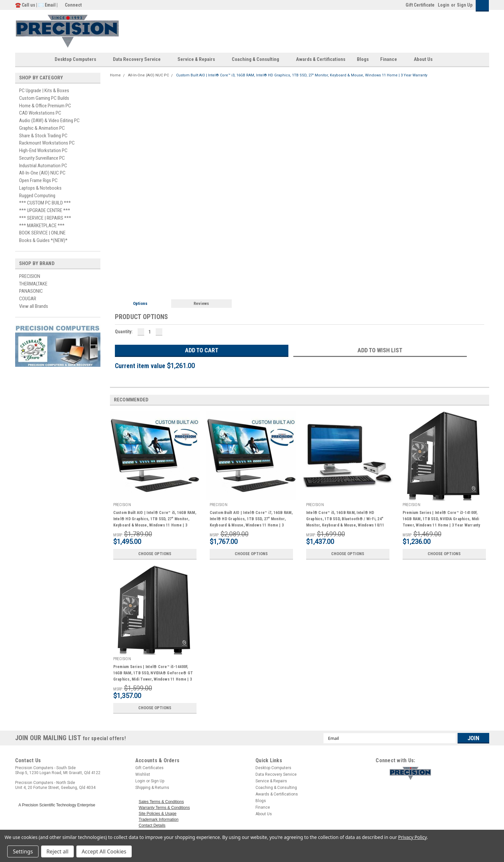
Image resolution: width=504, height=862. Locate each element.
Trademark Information (159, 820)
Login (444, 5)
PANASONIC (31, 291)
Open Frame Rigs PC (38, 180)
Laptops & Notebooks (40, 188)
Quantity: (124, 332)
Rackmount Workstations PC (47, 143)
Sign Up (465, 5)
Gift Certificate (420, 5)
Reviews (201, 303)
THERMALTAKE (33, 284)
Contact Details (152, 825)
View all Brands (34, 306)
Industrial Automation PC (43, 166)
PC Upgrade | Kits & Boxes (44, 91)
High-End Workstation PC (43, 150)
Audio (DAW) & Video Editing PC (49, 121)
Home (115, 75)
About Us (426, 60)
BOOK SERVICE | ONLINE (42, 233)
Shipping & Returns (152, 788)
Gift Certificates (149, 768)
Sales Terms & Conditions (161, 802)
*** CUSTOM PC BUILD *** (45, 203)
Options (140, 303)
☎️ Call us (26, 5)
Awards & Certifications (321, 59)
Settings (23, 851)
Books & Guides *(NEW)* (43, 240)
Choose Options (155, 554)
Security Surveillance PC (42, 158)
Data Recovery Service (139, 60)
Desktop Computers (78, 60)
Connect (73, 5)
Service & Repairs (199, 60)
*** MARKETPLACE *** (42, 226)
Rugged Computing (37, 196)
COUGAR (28, 299)
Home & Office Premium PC (45, 106)
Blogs (363, 59)
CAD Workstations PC (40, 113)
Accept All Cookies (104, 851)
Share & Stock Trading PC (43, 136)
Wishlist (143, 774)
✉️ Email (47, 5)
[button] (438, 773)
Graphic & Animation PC (42, 128)
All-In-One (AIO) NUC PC (42, 173)
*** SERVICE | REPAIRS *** (45, 218)
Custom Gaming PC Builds (44, 98)
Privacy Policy (412, 837)
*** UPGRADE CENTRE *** (45, 210)
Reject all (57, 851)
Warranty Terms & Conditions (164, 808)
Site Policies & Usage (158, 814)
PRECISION (30, 276)
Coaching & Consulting (258, 60)
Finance (391, 60)
